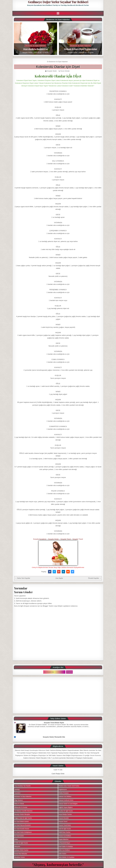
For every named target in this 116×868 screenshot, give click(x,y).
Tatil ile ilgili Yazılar (65, 829)
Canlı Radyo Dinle (58, 774)
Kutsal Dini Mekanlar (21, 854)
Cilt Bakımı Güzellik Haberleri (23, 811)
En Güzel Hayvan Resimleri (23, 825)
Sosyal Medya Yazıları (65, 814)
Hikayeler (17, 847)
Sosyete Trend (66, 539)
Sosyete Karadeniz (40, 539)
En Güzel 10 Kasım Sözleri (38, 725)
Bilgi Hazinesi (19, 800)
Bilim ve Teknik (19, 804)
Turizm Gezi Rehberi (65, 836)
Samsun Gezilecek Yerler (66, 800)
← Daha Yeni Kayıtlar (23, 578)
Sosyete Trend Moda (65, 825)
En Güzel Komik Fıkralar (22, 829)
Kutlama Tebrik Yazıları (21, 850)
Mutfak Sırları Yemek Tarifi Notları (69, 786)
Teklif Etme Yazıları (65, 832)
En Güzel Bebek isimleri (22, 822)
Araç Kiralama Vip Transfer (23, 786)
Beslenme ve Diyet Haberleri (35, 46)
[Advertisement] (58, 695)
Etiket (16, 839)
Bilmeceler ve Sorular (21, 807)
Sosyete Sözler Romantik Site (54, 737)
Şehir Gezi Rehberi (64, 850)
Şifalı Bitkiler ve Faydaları (66, 857)
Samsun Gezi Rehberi (65, 796)
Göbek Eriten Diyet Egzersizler (81, 49)
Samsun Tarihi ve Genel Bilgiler (68, 804)
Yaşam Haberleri (64, 839)
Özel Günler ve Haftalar (66, 847)
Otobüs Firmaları (64, 793)
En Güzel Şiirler (19, 836)
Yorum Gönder (65, 71)
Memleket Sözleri (20, 857)
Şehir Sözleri (62, 854)
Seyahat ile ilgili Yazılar (66, 811)
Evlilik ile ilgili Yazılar (21, 843)
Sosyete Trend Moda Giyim (54, 723)
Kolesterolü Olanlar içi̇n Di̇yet (58, 67)
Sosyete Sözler (27, 53)
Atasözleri (17, 793)
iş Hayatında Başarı (64, 843)
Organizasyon (63, 789)
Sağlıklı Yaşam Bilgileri (66, 807)
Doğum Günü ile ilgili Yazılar (23, 818)
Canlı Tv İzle (58, 770)
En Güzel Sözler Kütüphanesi (23, 832)
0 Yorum (46, 53)
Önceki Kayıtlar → (95, 578)
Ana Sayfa (59, 578)
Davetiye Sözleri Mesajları (22, 814)
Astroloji (17, 789)
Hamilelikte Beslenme (36, 49)
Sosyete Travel (78, 539)
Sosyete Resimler (64, 818)
